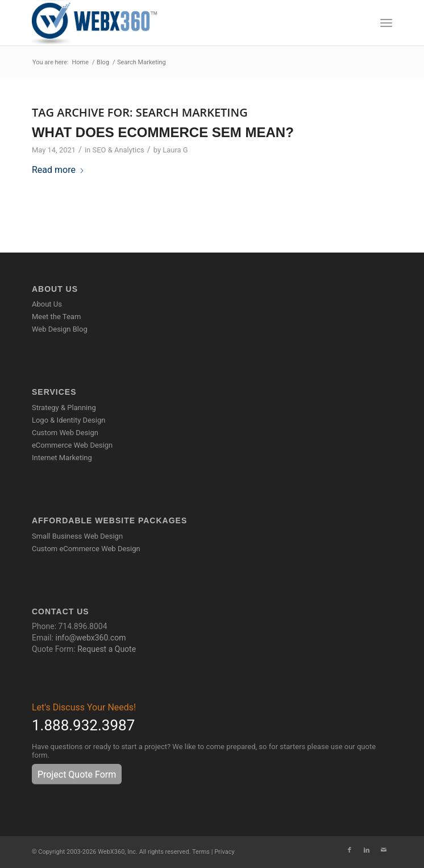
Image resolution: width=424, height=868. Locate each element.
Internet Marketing (62, 458)
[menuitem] (386, 23)
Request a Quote (107, 649)
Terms (201, 852)
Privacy (225, 852)
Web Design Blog (60, 329)
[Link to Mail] (384, 850)
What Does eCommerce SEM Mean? (163, 132)
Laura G (175, 150)
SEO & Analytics (118, 150)
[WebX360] (176, 23)
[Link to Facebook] (350, 850)
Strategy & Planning (64, 408)
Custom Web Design (65, 433)
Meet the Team (56, 317)
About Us (47, 304)
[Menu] (386, 23)
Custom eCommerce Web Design (86, 549)
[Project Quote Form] (77, 774)
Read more (58, 170)
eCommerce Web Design (72, 445)
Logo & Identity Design (68, 420)
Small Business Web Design (77, 536)
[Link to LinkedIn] (367, 850)
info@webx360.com (90, 638)
